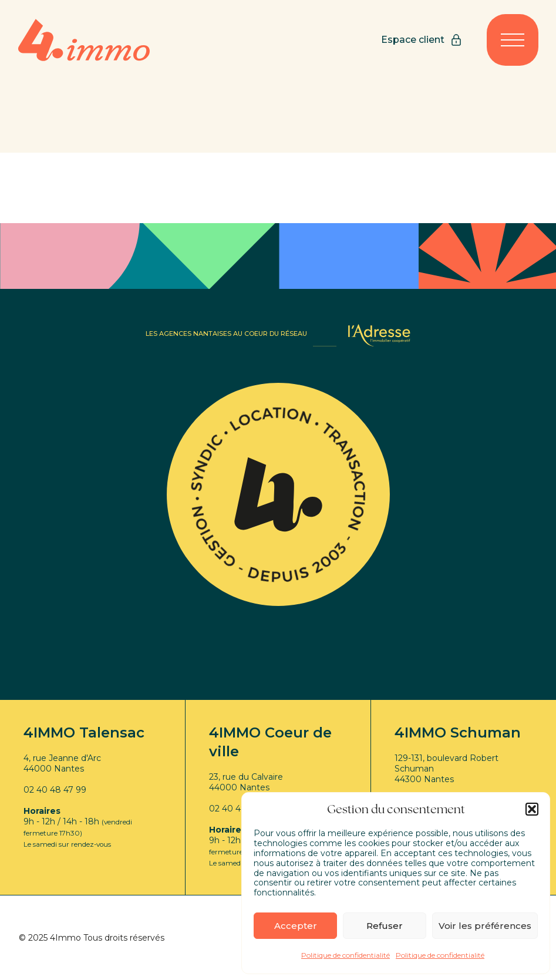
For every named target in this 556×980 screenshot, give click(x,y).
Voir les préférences (485, 926)
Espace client (422, 40)
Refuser (385, 926)
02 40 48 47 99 (55, 790)
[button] (532, 809)
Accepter (296, 926)
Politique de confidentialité (346, 955)
